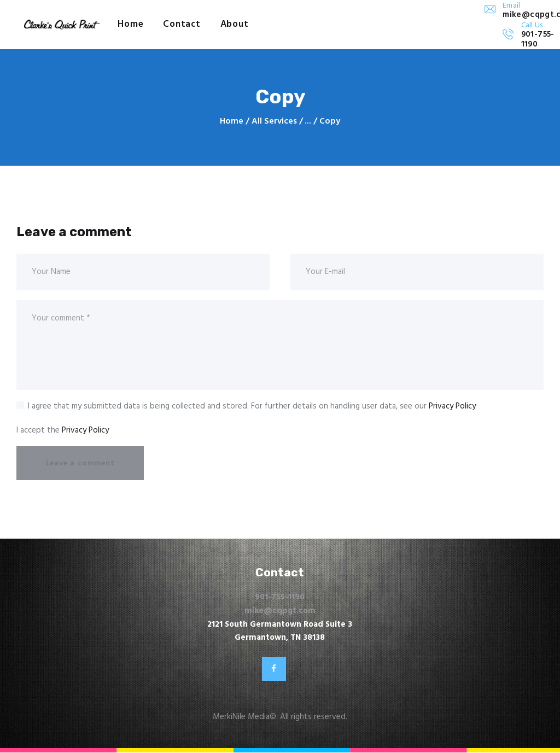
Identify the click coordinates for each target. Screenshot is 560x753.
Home (232, 122)
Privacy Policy (452, 406)
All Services (274, 121)
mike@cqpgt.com (280, 611)
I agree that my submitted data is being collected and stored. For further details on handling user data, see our (252, 406)
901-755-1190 (280, 597)
